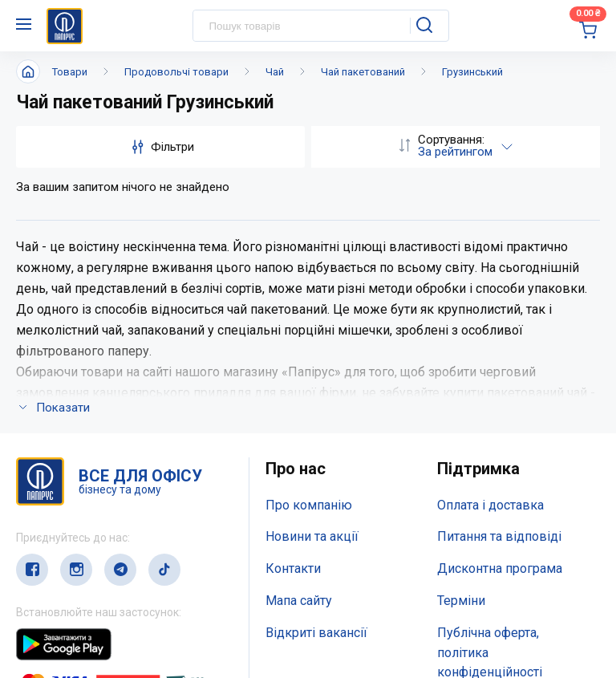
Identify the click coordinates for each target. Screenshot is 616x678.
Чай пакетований (363, 72)
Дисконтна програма (500, 355)
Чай (275, 72)
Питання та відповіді (499, 323)
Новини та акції (312, 323)
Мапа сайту (299, 387)
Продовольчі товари (176, 72)
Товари (70, 72)
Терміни (461, 387)
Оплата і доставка (490, 292)
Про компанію (309, 292)
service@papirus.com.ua (93, 604)
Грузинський (472, 72)
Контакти (293, 355)
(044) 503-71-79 (90, 572)
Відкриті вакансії (316, 419)
